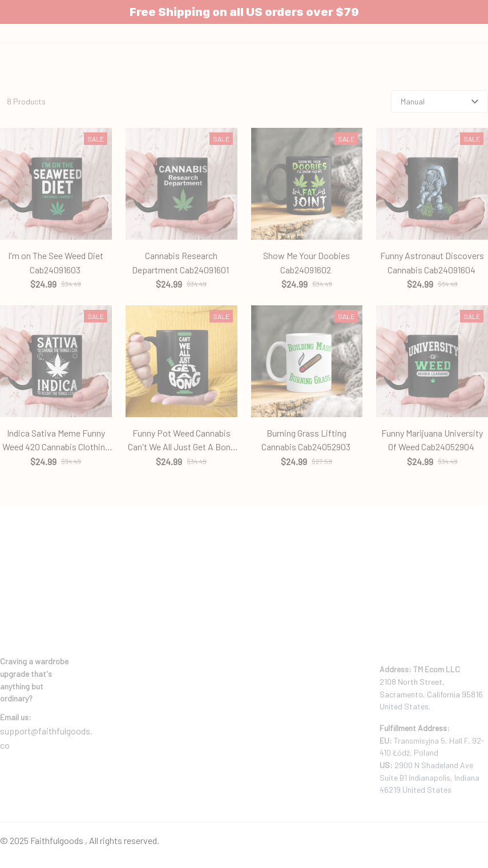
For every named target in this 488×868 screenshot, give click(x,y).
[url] (16, 691)
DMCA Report (23, 810)
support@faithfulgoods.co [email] (46, 712)
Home (218, 100)
